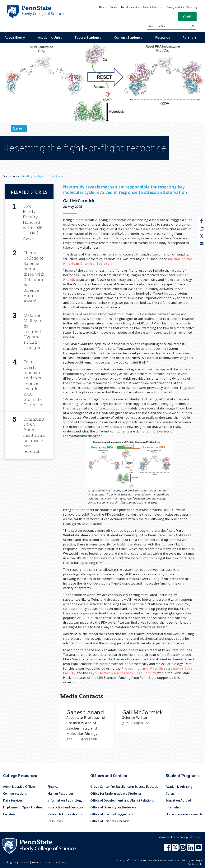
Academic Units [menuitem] (50, 38)
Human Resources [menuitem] (61, 793)
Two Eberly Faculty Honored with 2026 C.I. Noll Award (33, 222)
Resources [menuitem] (55, 821)
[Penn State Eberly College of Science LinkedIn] (191, 849)
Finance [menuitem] (53, 787)
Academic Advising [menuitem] (179, 787)
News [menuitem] (102, 7)
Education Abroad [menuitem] (178, 800)
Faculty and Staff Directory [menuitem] (182, 7)
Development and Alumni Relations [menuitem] (142, 7)
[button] (187, 18)
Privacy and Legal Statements (192, 862)
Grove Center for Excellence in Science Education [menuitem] (125, 787)
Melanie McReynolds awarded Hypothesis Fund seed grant (34, 331)
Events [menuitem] (113, 7)
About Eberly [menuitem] (15, 38)
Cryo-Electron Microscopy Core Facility (123, 673)
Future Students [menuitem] (88, 38)
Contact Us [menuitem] (51, 862)
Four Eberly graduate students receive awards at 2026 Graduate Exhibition (34, 383)
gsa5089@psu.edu (82, 739)
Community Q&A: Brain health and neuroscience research (34, 435)
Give (187, 17)
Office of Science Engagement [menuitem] (112, 814)
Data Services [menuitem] (13, 800)
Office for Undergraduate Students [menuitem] (116, 793)
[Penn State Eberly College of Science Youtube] (199, 849)
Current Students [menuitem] (128, 38)
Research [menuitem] (163, 38)
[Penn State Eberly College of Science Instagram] (183, 849)
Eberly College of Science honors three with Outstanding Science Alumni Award (34, 277)
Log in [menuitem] (65, 862)
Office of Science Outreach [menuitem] (110, 821)
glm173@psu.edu (137, 723)
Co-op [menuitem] (170, 793)
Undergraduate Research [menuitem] (184, 814)
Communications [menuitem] (15, 793)
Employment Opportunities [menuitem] (23, 807)
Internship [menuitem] (173, 807)
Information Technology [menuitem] (65, 800)
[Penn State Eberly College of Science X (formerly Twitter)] (176, 849)
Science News (11, 176)
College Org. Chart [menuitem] (17, 862)
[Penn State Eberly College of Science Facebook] (168, 849)
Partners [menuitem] (190, 38)
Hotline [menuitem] (37, 862)
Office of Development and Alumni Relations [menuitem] (122, 800)
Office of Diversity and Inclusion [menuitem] (113, 807)
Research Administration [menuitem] (65, 814)
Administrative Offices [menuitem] (19, 787)
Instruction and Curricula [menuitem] (65, 807)
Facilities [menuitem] (9, 814)
